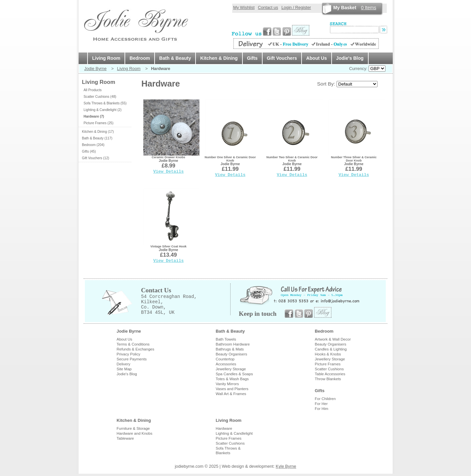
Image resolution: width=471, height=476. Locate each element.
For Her (321, 404)
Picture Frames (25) (98, 123)
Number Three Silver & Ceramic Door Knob (354, 159)
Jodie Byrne (95, 69)
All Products (93, 90)
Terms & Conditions (133, 344)
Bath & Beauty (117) (97, 138)
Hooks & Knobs (328, 354)
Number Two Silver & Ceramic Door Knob (292, 159)
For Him (322, 409)
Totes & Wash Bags (232, 379)
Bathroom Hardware (233, 344)
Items (369, 8)
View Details (168, 172)
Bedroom (140, 58)
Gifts (252, 58)
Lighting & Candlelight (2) (103, 110)
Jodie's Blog (350, 58)
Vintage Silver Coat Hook (168, 246)
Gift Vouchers (282, 58)
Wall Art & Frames (231, 394)
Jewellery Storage (231, 369)
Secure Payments (132, 359)
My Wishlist (244, 7)
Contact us (268, 7)
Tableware (125, 438)
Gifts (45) (89, 151)
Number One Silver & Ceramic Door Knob (230, 159)
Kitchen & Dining (219, 58)
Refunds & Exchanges (135, 349)
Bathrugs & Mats (230, 349)
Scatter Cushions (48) (100, 97)
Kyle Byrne (286, 466)
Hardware (224, 428)
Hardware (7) (94, 116)
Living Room (106, 58)
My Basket (345, 8)
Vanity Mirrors (227, 384)
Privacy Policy (128, 354)
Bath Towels (226, 339)
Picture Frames (328, 364)
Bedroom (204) (93, 145)
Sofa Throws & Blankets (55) (105, 103)
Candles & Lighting (331, 349)
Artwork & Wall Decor (333, 339)
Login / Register (296, 7)
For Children (325, 399)
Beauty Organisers (231, 354)
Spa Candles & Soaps (234, 374)
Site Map (124, 369)
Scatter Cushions (329, 369)
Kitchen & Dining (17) (98, 132)
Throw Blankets (328, 379)
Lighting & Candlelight (234, 433)
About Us (317, 58)
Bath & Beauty (175, 58)
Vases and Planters (232, 389)
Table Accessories (330, 374)
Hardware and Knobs (134, 433)
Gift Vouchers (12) (95, 158)
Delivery (124, 364)
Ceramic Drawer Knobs (168, 157)
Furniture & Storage (133, 428)
